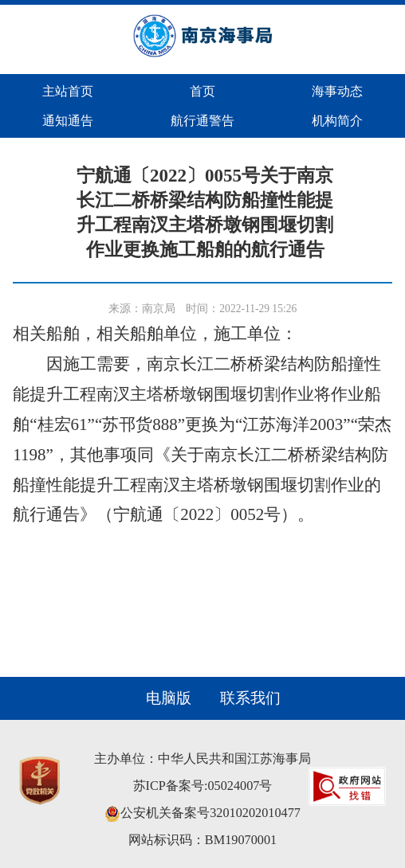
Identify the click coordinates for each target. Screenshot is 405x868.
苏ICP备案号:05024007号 (203, 786)
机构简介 (337, 121)
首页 (202, 92)
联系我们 (250, 698)
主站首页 (68, 92)
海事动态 (337, 92)
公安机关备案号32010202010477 (202, 813)
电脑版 (169, 698)
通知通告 (68, 121)
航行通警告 (202, 121)
